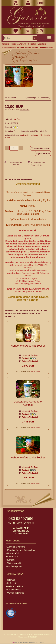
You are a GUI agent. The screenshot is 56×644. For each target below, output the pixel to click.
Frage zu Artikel (37, 165)
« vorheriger (31, 98)
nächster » (46, 98)
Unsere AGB (12, 553)
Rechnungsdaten (15, 566)
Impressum (12, 557)
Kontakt (10, 560)
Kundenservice (14, 590)
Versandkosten (24, 110)
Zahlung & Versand (16, 547)
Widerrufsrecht (13, 563)
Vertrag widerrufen (15, 593)
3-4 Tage (17, 119)
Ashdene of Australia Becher (28, 346)
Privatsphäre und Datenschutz (21, 550)
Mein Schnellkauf (15, 586)
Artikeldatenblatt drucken (16, 163)
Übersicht (11, 98)
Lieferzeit (11, 583)
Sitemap (10, 580)
